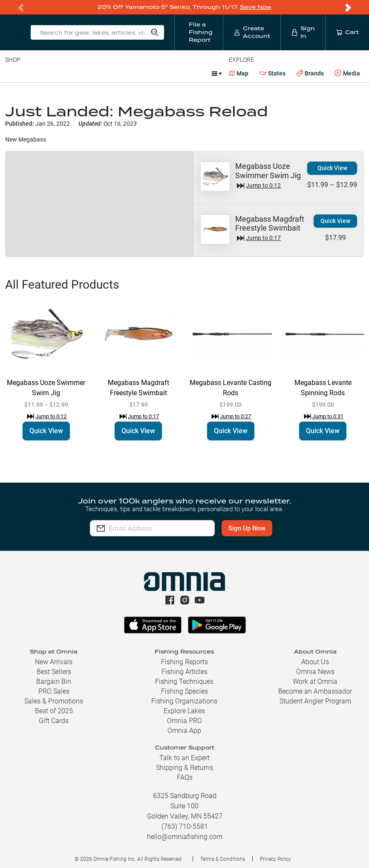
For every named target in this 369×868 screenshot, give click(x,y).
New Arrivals (54, 662)
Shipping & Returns (184, 768)
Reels (93, 73)
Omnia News (315, 672)
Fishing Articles (184, 672)
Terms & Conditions (223, 859)
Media (347, 73)
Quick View (332, 168)
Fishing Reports (184, 662)
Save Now (256, 7)
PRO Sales (54, 691)
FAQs (185, 777)
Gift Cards (54, 721)
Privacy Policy (275, 859)
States (272, 74)
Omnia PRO (184, 721)
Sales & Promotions (54, 701)
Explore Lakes (184, 711)
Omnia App (184, 731)
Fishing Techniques (184, 681)
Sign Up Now (258, 528)
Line (39, 73)
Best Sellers (54, 672)
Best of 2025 (54, 711)
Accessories (169, 73)
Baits (12, 73)
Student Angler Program (315, 701)
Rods (65, 73)
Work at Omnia (315, 681)
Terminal (127, 73)
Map (239, 73)
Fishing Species (184, 691)
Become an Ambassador (315, 691)
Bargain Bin (54, 681)
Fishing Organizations (184, 701)
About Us (315, 662)
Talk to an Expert (184, 758)
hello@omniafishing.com (185, 837)
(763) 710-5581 (185, 826)
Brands (310, 74)
